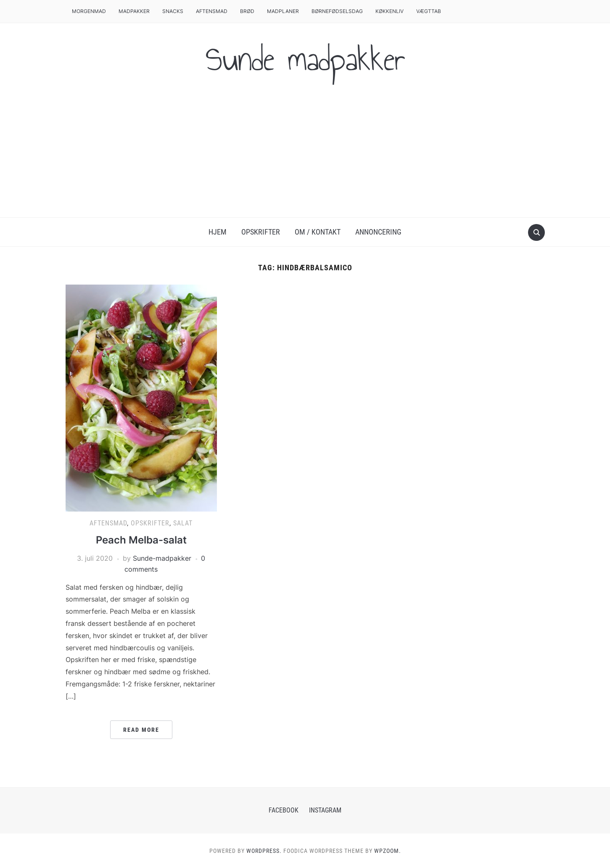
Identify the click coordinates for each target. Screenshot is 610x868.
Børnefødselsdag (337, 11)
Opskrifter (261, 232)
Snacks (173, 11)
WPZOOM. (388, 851)
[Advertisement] (305, 154)
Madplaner (283, 11)
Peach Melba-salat (141, 540)
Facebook (284, 810)
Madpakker (134, 11)
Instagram (325, 810)
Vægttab (429, 11)
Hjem (218, 232)
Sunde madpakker (305, 59)
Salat (183, 523)
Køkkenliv (390, 11)
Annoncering (378, 232)
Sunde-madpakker (162, 558)
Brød (247, 11)
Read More (141, 730)
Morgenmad (89, 11)
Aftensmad (212, 11)
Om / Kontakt (318, 232)
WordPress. (264, 851)
